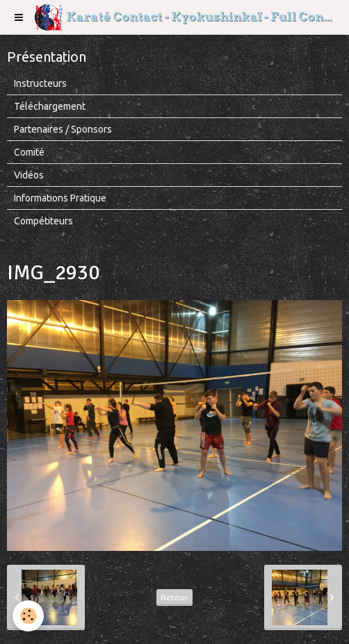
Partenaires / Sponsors (63, 129)
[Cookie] (28, 616)
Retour (174, 597)
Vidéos (29, 175)
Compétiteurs (43, 221)
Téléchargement (50, 106)
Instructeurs (40, 83)
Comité (29, 152)
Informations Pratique (60, 198)
